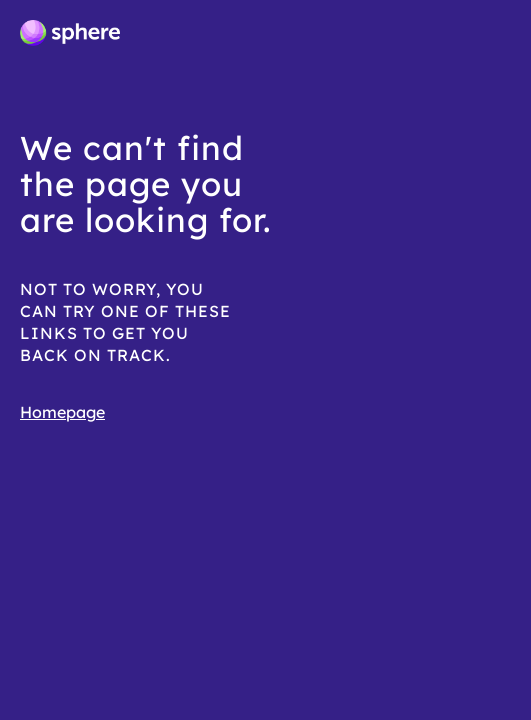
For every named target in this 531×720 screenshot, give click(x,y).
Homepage (62, 412)
